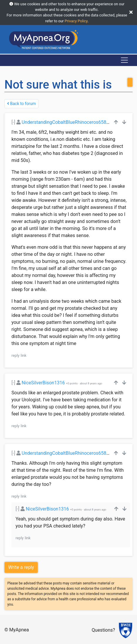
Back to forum (21, 104)
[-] (13, 122)
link (23, 355)
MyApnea (19, 630)
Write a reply (21, 567)
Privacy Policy (76, 21)
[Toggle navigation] (124, 60)
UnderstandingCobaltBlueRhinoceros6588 (65, 122)
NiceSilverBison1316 (43, 383)
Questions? (103, 630)
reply (15, 355)
